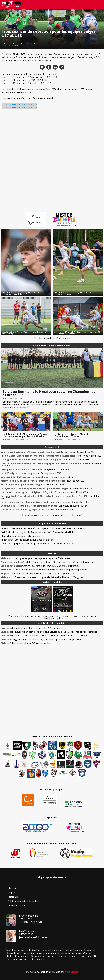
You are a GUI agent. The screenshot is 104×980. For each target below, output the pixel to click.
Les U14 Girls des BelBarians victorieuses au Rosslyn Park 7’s (37, 573)
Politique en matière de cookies (23, 901)
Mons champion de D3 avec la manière (20, 536)
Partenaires (14, 897)
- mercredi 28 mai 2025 (46, 488)
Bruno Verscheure (28, 44)
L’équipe (12, 892)
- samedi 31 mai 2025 (32, 485)
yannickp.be (72, 972)
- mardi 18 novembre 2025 (47, 452)
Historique (13, 888)
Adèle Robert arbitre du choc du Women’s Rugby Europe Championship (44, 570)
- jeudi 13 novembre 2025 (37, 469)
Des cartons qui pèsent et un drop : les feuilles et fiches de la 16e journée (38, 544)
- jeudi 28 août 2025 (43, 481)
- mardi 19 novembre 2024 (37, 510)
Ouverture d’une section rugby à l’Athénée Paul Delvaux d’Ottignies (42, 577)
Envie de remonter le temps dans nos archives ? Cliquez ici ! (52, 515)
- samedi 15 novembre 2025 (45, 460)
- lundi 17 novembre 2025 (51, 456)
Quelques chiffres (16, 905)
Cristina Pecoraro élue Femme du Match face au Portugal (40, 566)
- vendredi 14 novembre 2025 (52, 464)
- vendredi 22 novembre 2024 (44, 506)
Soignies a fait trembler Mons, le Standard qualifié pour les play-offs (41, 639)
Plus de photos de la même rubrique (52, 338)
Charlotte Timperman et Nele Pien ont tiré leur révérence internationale (48, 562)
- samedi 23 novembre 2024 (45, 502)
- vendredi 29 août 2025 (37, 477)
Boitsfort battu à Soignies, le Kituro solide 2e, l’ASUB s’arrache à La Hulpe (38, 532)
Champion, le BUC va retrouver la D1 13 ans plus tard (34, 628)
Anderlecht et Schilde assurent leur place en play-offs (28, 540)
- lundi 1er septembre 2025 (31, 473)
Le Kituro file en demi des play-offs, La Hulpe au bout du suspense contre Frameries (43, 528)
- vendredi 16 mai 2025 (44, 492)
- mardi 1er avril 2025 (50, 497)
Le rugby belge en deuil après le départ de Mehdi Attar (35, 558)
